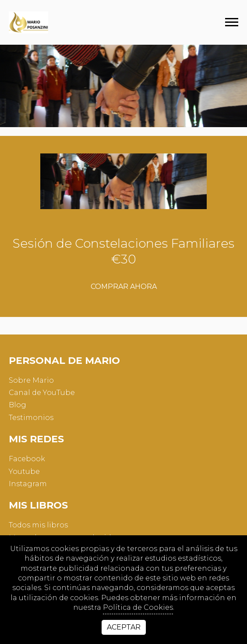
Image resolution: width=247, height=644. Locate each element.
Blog (18, 405)
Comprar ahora (124, 286)
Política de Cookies (138, 607)
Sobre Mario (31, 380)
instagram (28, 484)
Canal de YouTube (42, 393)
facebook (27, 459)
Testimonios (31, 418)
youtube (24, 471)
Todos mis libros (38, 525)
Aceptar (124, 627)
